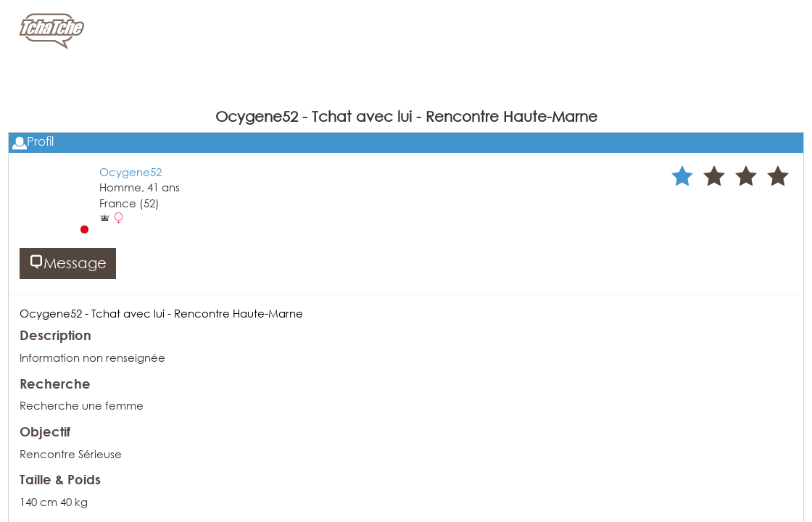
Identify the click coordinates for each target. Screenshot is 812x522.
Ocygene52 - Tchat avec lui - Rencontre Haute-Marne (161, 313)
